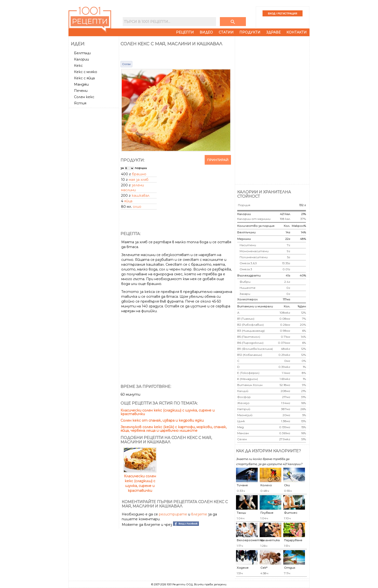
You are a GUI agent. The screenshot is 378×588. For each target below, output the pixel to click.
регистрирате (173, 514)
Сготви (126, 64)
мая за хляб (139, 180)
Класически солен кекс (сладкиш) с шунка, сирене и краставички (168, 412)
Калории (81, 59)
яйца (128, 201)
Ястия (80, 103)
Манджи (81, 84)
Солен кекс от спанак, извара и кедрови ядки (162, 420)
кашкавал (141, 196)
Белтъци (82, 53)
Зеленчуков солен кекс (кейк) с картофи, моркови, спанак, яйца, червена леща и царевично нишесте (174, 429)
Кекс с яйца (84, 78)
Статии (226, 32)
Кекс (78, 66)
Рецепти (185, 32)
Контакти (297, 32)
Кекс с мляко (86, 72)
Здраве (273, 32)
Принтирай (218, 160)
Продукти (250, 32)
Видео (206, 32)
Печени (81, 91)
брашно (139, 174)
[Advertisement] (94, 182)
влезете (199, 514)
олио (137, 207)
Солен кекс (84, 97)
